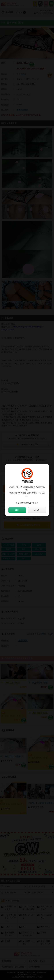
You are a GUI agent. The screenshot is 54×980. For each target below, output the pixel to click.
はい (17, 510)
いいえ (37, 510)
